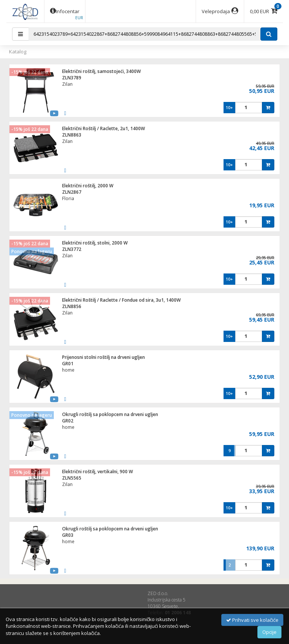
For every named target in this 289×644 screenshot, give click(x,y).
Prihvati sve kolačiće (252, 620)
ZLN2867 (72, 192)
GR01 (68, 364)
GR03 (68, 535)
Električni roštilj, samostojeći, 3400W (101, 71)
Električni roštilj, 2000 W (88, 186)
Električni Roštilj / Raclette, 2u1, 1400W (103, 128)
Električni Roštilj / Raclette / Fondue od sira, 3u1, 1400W (121, 300)
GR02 (68, 421)
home (68, 370)
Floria (68, 198)
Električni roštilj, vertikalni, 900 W (97, 472)
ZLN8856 (72, 306)
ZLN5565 (72, 478)
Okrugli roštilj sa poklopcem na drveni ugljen (110, 414)
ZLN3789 (72, 78)
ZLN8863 (72, 135)
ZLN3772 (72, 249)
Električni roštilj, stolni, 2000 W (95, 243)
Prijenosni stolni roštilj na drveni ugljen (103, 357)
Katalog (18, 52)
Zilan (67, 84)
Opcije (269, 632)
